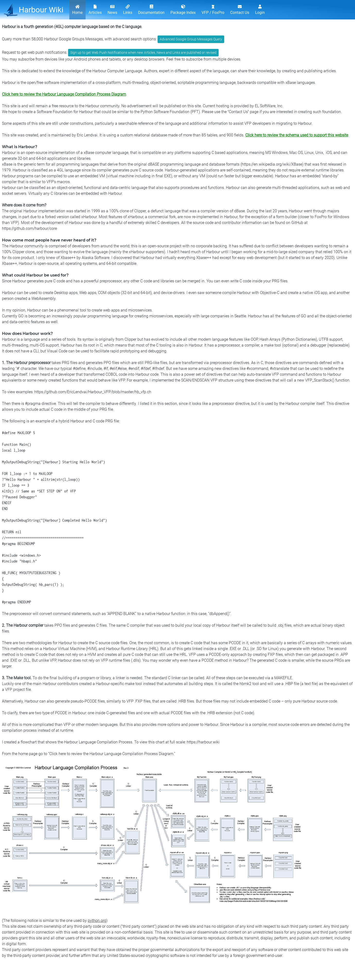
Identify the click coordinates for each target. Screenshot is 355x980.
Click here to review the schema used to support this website (297, 135)
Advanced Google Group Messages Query (191, 39)
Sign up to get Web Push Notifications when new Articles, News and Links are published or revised (143, 53)
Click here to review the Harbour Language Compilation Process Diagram (64, 94)
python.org (97, 921)
